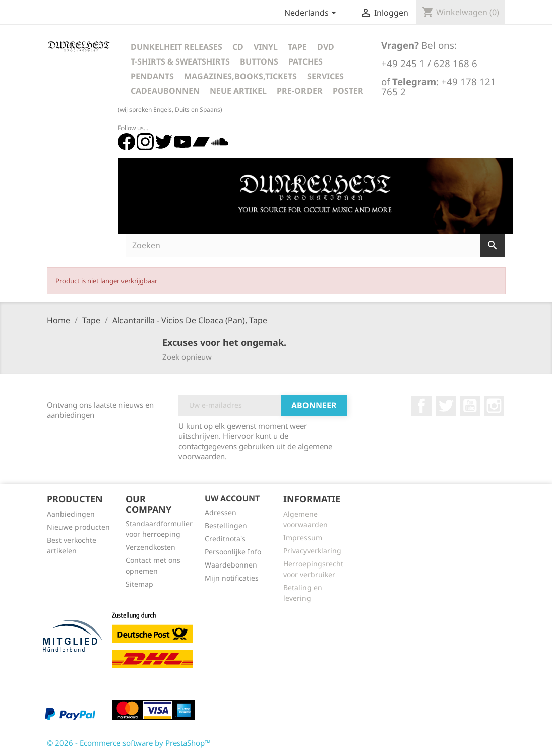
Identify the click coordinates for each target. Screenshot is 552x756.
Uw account (232, 498)
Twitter (446, 406)
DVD (326, 47)
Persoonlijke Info (233, 552)
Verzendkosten (150, 547)
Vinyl (266, 47)
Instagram (494, 406)
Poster (348, 91)
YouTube (470, 406)
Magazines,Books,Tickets (240, 76)
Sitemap (139, 584)
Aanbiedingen (71, 514)
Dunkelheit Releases (176, 47)
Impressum (303, 538)
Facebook (421, 406)
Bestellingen (226, 525)
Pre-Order (300, 91)
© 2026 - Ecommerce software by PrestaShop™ (129, 743)
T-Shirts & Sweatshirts (180, 61)
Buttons (259, 61)
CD (238, 47)
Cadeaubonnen (165, 91)
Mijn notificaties (232, 578)
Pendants (152, 76)
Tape (297, 47)
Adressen (221, 512)
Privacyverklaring (312, 551)
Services (325, 76)
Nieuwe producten (78, 527)
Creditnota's (225, 539)
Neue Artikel (238, 91)
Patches (305, 61)
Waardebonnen (231, 565)
